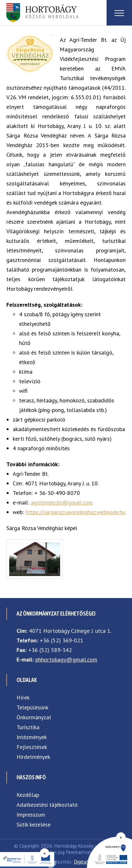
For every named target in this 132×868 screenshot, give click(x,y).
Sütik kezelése (34, 824)
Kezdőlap (28, 795)
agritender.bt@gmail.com (62, 502)
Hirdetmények (33, 757)
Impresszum (31, 815)
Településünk (32, 707)
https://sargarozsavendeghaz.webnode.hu (75, 512)
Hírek (23, 697)
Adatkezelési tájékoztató (47, 805)
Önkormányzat (34, 717)
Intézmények (32, 737)
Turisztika (28, 727)
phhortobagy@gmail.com (66, 659)
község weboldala (52, 12)
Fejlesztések (32, 747)
